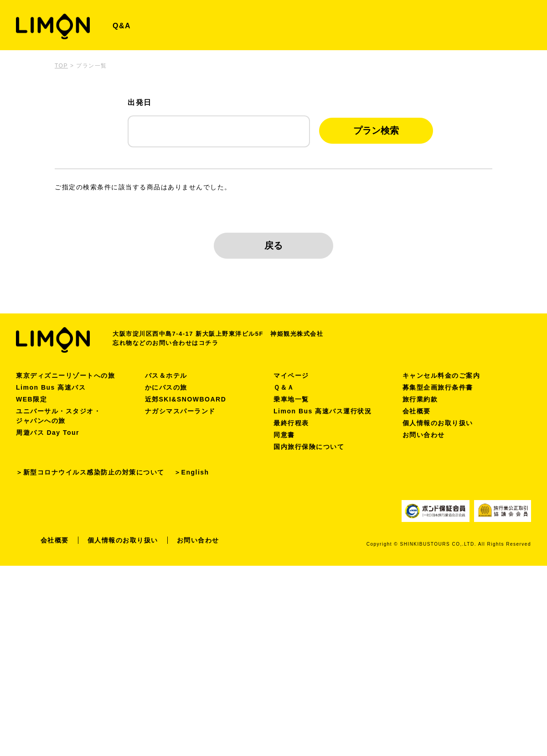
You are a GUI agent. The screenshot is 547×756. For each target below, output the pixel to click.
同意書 (284, 435)
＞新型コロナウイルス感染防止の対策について (90, 472)
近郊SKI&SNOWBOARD (186, 399)
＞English (192, 472)
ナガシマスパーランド (180, 411)
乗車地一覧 (291, 399)
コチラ (209, 343)
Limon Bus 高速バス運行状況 (323, 411)
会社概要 (417, 411)
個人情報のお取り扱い (438, 423)
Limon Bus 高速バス (51, 387)
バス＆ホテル (166, 375)
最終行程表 (291, 423)
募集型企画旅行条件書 (438, 387)
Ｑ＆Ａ (284, 387)
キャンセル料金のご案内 (441, 375)
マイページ (291, 375)
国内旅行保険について (309, 447)
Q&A (122, 26)
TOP (61, 66)
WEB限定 (31, 399)
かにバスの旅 (166, 387)
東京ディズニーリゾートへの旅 (65, 375)
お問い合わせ (424, 435)
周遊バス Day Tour (48, 433)
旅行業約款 (420, 399)
